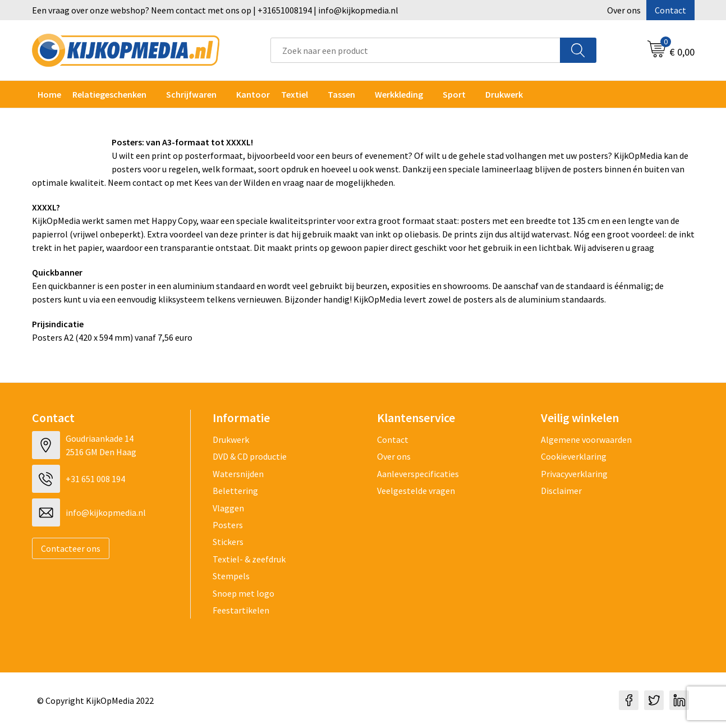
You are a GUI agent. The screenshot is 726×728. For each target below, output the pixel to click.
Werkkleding (399, 94)
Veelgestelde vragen (416, 491)
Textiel (295, 94)
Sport (454, 94)
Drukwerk (231, 439)
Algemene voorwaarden (586, 439)
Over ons (624, 10)
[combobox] (415, 50)
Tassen (341, 94)
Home (49, 94)
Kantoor (253, 94)
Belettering (235, 491)
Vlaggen (228, 508)
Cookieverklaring (574, 456)
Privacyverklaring (574, 474)
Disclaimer (561, 491)
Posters (228, 525)
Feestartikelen (241, 610)
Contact (670, 10)
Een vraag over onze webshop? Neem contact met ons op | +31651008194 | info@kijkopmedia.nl (215, 10)
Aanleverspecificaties (418, 474)
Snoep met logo (243, 593)
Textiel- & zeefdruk (249, 559)
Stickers (228, 542)
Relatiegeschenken (109, 94)
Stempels (231, 576)
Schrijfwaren (191, 94)
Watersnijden (238, 474)
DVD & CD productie (250, 456)
